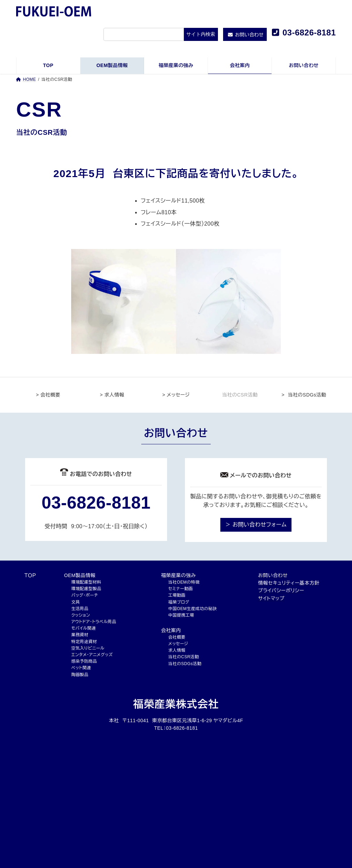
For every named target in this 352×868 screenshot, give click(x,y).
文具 (75, 602)
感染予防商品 (84, 661)
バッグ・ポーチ (85, 595)
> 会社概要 (48, 395)
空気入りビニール (88, 648)
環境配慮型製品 (86, 589)
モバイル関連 (83, 628)
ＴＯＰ (30, 575)
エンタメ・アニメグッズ (92, 655)
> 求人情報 (112, 395)
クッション (80, 615)
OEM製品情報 (80, 575)
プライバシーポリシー (281, 590)
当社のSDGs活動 (185, 664)
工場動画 (177, 595)
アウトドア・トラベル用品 (94, 622)
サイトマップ (271, 598)
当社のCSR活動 (184, 657)
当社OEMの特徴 (184, 582)
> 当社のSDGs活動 (304, 395)
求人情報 (177, 650)
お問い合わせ (273, 575)
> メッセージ (176, 395)
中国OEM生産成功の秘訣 (193, 609)
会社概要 (177, 637)
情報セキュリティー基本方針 (289, 583)
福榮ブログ (179, 602)
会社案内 (171, 630)
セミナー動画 (181, 589)
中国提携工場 (181, 615)
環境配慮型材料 (86, 582)
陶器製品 (80, 675)
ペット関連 (81, 668)
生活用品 (80, 609)
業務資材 (80, 635)
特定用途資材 (84, 642)
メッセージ (178, 644)
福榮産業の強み (179, 575)
